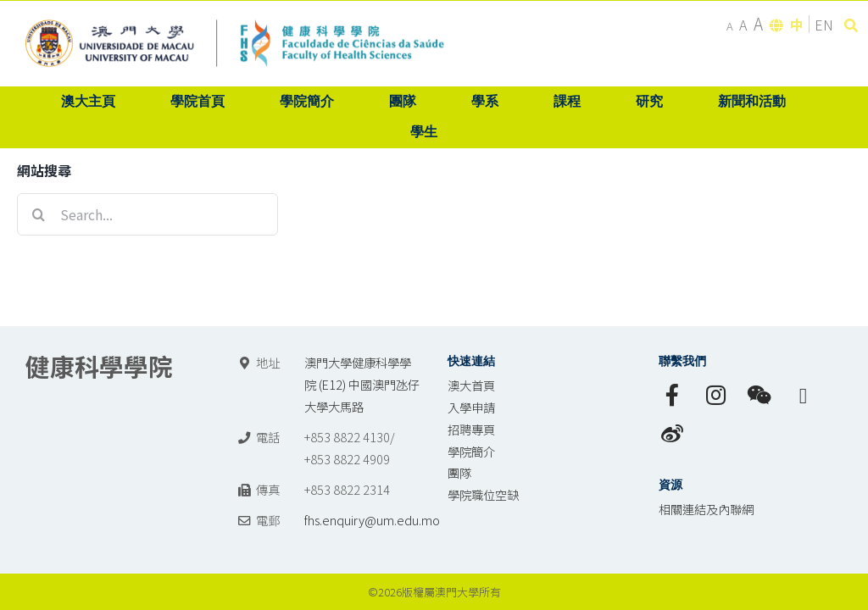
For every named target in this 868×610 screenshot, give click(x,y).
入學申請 (471, 407)
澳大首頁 (471, 385)
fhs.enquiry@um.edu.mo (372, 520)
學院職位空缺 (483, 494)
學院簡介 (471, 451)
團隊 (459, 472)
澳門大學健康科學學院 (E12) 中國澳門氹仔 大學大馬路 (362, 384)
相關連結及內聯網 (706, 509)
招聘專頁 (471, 429)
